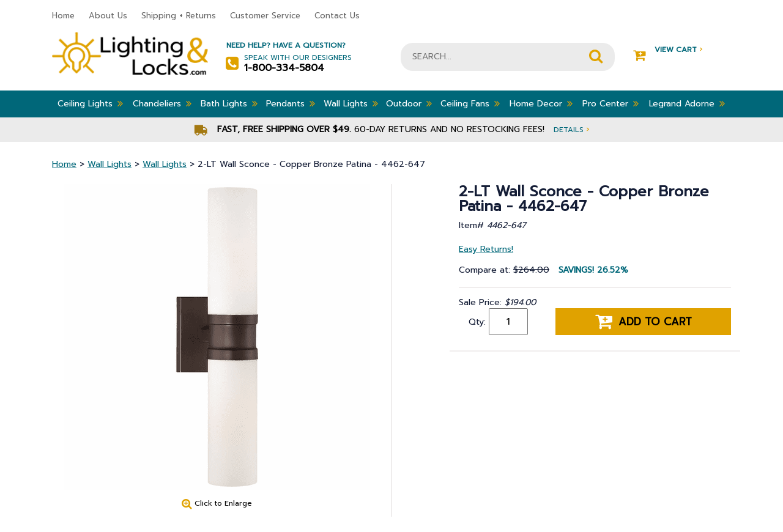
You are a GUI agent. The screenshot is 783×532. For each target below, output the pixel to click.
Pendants (291, 103)
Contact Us (337, 16)
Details (571, 129)
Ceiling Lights (90, 103)
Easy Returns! (486, 249)
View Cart (668, 50)
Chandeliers (162, 103)
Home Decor (541, 103)
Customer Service (265, 16)
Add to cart (644, 322)
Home (63, 16)
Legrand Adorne (687, 103)
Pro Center (610, 103)
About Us (108, 16)
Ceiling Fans (470, 103)
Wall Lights (351, 103)
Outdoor (409, 103)
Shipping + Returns (179, 16)
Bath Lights (229, 103)
